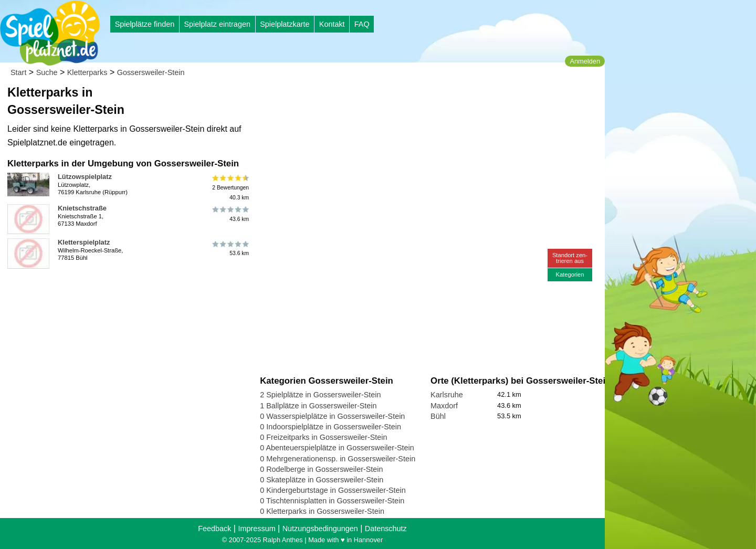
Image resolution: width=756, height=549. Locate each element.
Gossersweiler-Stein (151, 72)
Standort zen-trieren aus (570, 258)
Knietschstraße (82, 208)
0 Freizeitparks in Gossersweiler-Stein (323, 437)
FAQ (362, 24)
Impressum (256, 529)
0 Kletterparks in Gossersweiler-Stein (322, 511)
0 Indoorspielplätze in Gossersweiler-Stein (330, 427)
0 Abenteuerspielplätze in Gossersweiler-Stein (337, 448)
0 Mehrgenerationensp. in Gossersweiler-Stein (338, 459)
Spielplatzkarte (285, 24)
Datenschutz (386, 529)
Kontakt (332, 24)
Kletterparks (87, 72)
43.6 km (230, 214)
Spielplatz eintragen (217, 24)
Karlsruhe (447, 395)
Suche (47, 72)
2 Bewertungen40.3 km (230, 188)
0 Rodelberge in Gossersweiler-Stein (321, 469)
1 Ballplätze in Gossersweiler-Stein (318, 406)
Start (18, 72)
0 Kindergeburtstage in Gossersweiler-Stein (333, 490)
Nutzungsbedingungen (320, 529)
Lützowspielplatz (85, 177)
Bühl (438, 416)
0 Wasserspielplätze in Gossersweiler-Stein (332, 416)
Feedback (214, 529)
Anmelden (585, 61)
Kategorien (570, 274)
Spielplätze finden (145, 24)
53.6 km (230, 248)
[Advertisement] (379, 100)
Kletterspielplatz (84, 242)
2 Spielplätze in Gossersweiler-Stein (320, 395)
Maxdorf (444, 406)
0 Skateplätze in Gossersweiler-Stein (322, 480)
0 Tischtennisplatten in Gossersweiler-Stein (332, 501)
